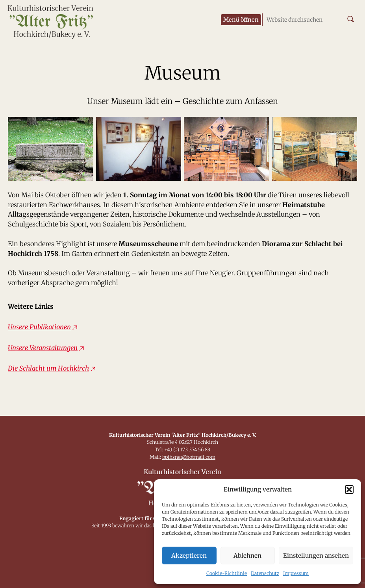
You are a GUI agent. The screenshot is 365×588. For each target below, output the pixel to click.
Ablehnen (247, 556)
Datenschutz (265, 573)
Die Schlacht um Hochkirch (48, 368)
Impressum (296, 573)
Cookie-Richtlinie (227, 573)
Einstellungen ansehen (316, 556)
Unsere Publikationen (39, 327)
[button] (349, 490)
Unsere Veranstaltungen (43, 348)
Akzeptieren (189, 556)
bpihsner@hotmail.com (189, 457)
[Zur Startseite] (59, 20)
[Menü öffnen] (241, 20)
